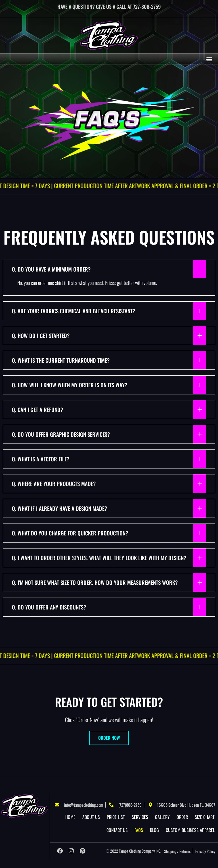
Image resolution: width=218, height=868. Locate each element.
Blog (154, 830)
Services (140, 817)
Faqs (139, 830)
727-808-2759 (147, 7)
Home (70, 817)
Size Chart (205, 817)
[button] (209, 59)
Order (182, 817)
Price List (116, 817)
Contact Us (117, 830)
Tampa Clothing (130, 851)
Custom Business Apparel (190, 830)
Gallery (162, 817)
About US (91, 817)
